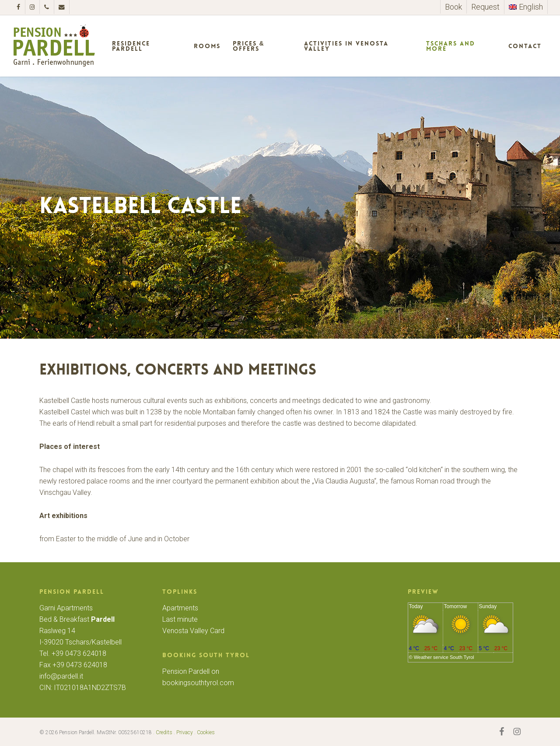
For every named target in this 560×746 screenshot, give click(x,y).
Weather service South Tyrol (444, 657)
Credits (164, 732)
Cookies (206, 732)
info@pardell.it (61, 676)
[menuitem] (526, 7)
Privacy (185, 732)
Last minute (180, 619)
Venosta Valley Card (193, 631)
